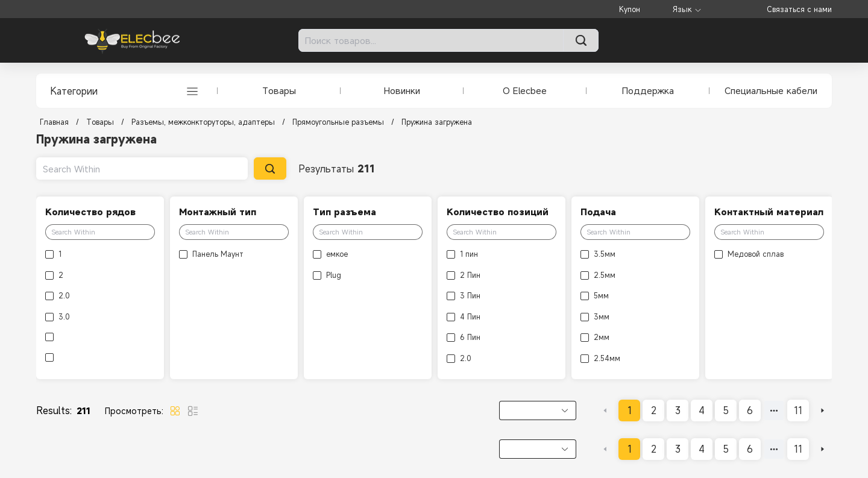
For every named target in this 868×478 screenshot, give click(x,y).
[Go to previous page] (605, 410)
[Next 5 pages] (774, 410)
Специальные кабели (771, 90)
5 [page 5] (726, 410)
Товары (279, 90)
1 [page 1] (630, 410)
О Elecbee (525, 90)
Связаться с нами (799, 9)
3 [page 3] (678, 410)
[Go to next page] (822, 410)
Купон (630, 9)
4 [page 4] (702, 410)
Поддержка (648, 90)
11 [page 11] (798, 410)
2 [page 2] (654, 410)
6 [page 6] (750, 410)
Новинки (402, 90)
